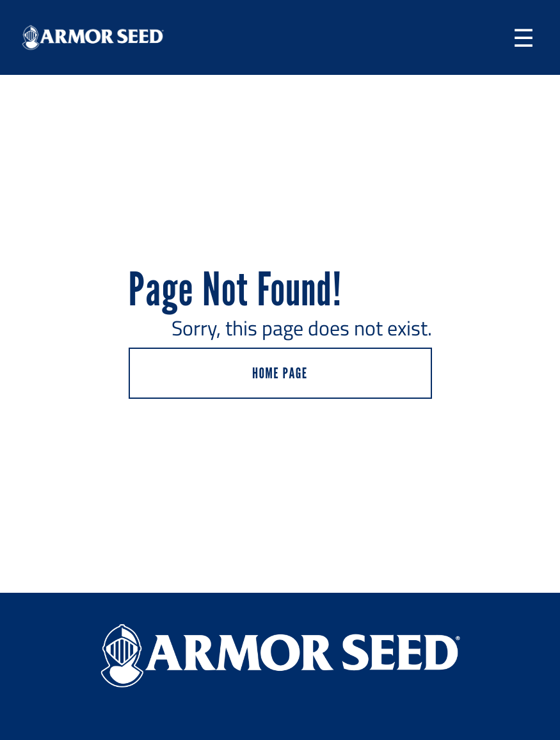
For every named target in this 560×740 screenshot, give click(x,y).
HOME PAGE (280, 373)
